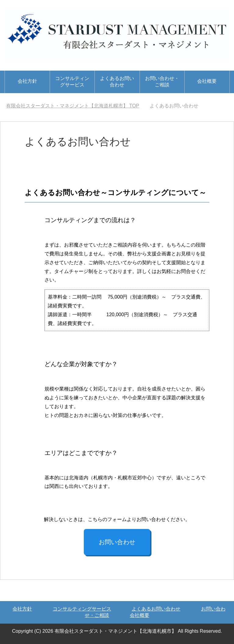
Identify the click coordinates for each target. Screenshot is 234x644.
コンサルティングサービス (72, 82)
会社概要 (207, 81)
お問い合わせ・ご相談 (162, 82)
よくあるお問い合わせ (117, 82)
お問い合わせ (117, 542)
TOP (73, 106)
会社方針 (27, 81)
